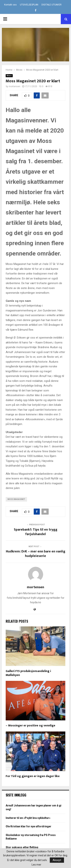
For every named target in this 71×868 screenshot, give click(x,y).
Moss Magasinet (16, 499)
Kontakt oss (10, 5)
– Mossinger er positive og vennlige (30, 726)
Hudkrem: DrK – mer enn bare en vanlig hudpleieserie (36, 554)
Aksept (57, 860)
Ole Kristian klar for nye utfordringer (28, 826)
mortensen (14, 86)
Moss (9, 76)
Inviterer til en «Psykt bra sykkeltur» (28, 818)
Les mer (36, 865)
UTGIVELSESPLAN (29, 5)
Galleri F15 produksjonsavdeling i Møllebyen (28, 673)
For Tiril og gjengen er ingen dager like (33, 776)
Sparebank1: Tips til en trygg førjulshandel (36, 532)
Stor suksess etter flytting (22, 847)
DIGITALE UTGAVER (51, 5)
